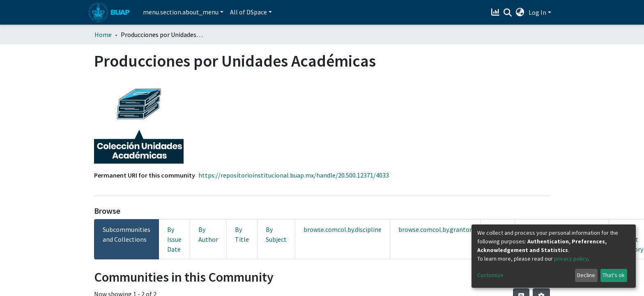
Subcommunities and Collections (126, 234)
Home (103, 35)
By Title (242, 234)
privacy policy (571, 259)
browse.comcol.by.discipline (343, 229)
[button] (520, 12)
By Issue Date (174, 239)
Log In (537, 12)
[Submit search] (508, 13)
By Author (208, 234)
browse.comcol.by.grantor (435, 229)
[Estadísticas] (496, 12)
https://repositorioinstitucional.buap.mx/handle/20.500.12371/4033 (294, 175)
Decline (586, 275)
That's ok (614, 275)
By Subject (276, 234)
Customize (490, 275)
